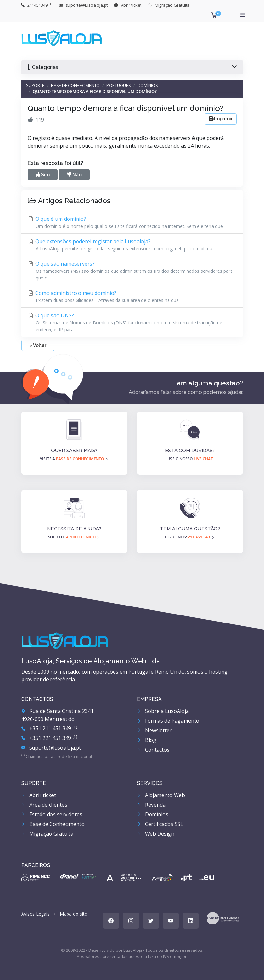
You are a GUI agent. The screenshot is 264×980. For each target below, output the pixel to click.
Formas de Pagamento (168, 721)
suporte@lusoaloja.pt (51, 748)
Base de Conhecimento (75, 85)
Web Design (156, 834)
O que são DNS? (132, 322)
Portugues (119, 85)
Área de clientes (44, 805)
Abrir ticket (39, 795)
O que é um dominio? (132, 222)
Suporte (35, 85)
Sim (43, 175)
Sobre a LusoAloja (163, 711)
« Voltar (38, 345)
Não (74, 175)
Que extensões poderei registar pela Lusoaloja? (132, 245)
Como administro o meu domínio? (132, 297)
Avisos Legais (35, 914)
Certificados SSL (160, 824)
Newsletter (154, 730)
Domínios (148, 85)
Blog (147, 740)
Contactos (153, 750)
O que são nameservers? (132, 271)
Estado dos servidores (52, 814)
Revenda (151, 805)
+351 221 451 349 (49, 738)
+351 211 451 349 (49, 728)
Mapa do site (73, 914)
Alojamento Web (161, 795)
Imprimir (221, 119)
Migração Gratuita (47, 834)
